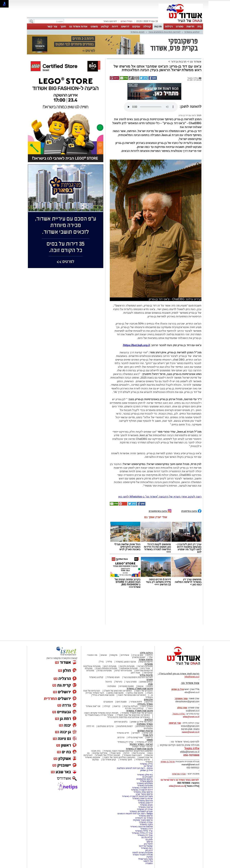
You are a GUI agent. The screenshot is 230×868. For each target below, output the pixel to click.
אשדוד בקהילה (145, 704)
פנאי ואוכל (116, 753)
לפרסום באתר (110, 21)
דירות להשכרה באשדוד (142, 790)
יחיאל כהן (148, 844)
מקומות (114, 655)
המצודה (149, 863)
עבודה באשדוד (145, 822)
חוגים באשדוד (137, 32)
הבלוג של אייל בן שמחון (142, 722)
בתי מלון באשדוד (145, 775)
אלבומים (148, 699)
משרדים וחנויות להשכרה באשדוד (137, 796)
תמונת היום (122, 702)
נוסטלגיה (112, 686)
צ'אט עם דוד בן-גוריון (187, 115)
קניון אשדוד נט (109, 760)
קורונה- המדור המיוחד (142, 746)
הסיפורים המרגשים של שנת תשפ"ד (133, 715)
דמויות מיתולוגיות (125, 726)
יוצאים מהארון (139, 657)
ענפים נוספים (146, 682)
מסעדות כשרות (105, 671)
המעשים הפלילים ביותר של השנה (119, 757)
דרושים (125, 26)
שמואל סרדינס (146, 846)
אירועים (149, 702)
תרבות (158, 26)
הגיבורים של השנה (144, 691)
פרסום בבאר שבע (144, 794)
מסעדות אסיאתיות (129, 668)
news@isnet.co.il (191, 732)
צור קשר (52, 26)
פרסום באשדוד (145, 816)
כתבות (150, 686)
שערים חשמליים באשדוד (141, 811)
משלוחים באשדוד (145, 783)
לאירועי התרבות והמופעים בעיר (164, 32)
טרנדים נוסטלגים (105, 726)
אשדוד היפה (147, 706)
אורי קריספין (175, 723)
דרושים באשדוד (145, 803)
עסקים (136, 26)
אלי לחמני (148, 861)
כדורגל (109, 682)
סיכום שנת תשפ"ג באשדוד (140, 688)
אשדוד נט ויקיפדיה (144, 818)
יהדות (127, 753)
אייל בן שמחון (147, 770)
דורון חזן (149, 850)
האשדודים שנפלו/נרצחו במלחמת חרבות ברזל (129, 717)
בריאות (117, 706)
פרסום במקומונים (145, 779)
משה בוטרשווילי (145, 859)
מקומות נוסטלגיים (144, 726)
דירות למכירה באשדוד (142, 788)
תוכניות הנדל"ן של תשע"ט (108, 755)
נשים (150, 753)
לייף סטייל (148, 735)
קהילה (147, 26)
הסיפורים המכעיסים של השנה (132, 695)
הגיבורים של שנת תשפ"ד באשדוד (137, 713)
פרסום (149, 842)
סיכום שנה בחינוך (135, 693)
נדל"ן (101, 662)
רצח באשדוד (147, 848)
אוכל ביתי (145, 668)
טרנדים (121, 737)
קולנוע (105, 26)
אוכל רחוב (135, 673)
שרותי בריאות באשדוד (142, 798)
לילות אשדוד (136, 702)
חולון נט (149, 840)
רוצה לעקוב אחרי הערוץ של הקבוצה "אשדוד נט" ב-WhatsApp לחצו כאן (160, 496)
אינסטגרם (108, 702)
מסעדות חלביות (127, 666)
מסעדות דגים (110, 666)
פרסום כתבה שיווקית (143, 820)
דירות (115, 26)
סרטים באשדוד (143, 760)
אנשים (104, 655)
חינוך (63, 26)
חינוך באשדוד (126, 760)
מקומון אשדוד (146, 781)
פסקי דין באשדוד (145, 742)
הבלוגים (149, 719)
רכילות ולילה (146, 653)
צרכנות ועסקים (145, 731)
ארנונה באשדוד (146, 807)
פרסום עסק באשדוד (143, 792)
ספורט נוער (131, 682)
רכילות (169, 26)
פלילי (110, 662)
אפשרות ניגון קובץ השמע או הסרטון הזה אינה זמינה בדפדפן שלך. (151, 107)
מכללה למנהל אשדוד (143, 855)
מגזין (150, 684)
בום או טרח (138, 655)
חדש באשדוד (123, 733)
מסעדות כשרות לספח (143, 853)
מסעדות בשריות (145, 666)
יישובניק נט (147, 777)
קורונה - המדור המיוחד (141, 744)
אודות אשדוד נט (78, 26)
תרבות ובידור (179, 62)
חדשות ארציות (146, 662)
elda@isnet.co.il (191, 717)
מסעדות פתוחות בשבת (107, 668)
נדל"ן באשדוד (146, 764)
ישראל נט (148, 766)
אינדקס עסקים (100, 753)
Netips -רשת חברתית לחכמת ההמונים (135, 814)
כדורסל (119, 682)
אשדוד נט (195, 62)
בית (199, 26)
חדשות (190, 26)
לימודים (136, 733)
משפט (94, 26)
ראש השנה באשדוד (133, 755)
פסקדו (150, 857)
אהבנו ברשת (139, 753)
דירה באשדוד (147, 829)
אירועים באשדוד (145, 801)
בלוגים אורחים (121, 722)
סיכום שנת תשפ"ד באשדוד (139, 711)
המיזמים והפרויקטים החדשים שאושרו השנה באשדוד (128, 751)
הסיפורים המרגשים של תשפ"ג (118, 691)
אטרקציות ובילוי (135, 737)
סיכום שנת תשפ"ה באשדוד (139, 749)
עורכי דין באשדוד (125, 742)
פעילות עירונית (131, 706)
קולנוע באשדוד (192, 32)
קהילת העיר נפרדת (134, 708)
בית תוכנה (96, 751)
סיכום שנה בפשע (116, 693)
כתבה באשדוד (146, 824)
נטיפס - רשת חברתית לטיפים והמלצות (135, 768)
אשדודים (125, 655)
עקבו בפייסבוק (191, 511)
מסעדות (149, 664)
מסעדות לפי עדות (124, 671)
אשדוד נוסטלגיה (145, 724)
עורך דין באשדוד (145, 835)
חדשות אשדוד (146, 659)
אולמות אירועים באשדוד (142, 827)
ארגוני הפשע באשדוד (126, 662)
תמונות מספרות (126, 686)
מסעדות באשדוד (145, 785)
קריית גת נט (147, 837)
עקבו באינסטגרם (160, 511)
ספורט (180, 26)
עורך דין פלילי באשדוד (142, 833)
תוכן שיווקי (148, 733)
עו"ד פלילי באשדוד (144, 831)
